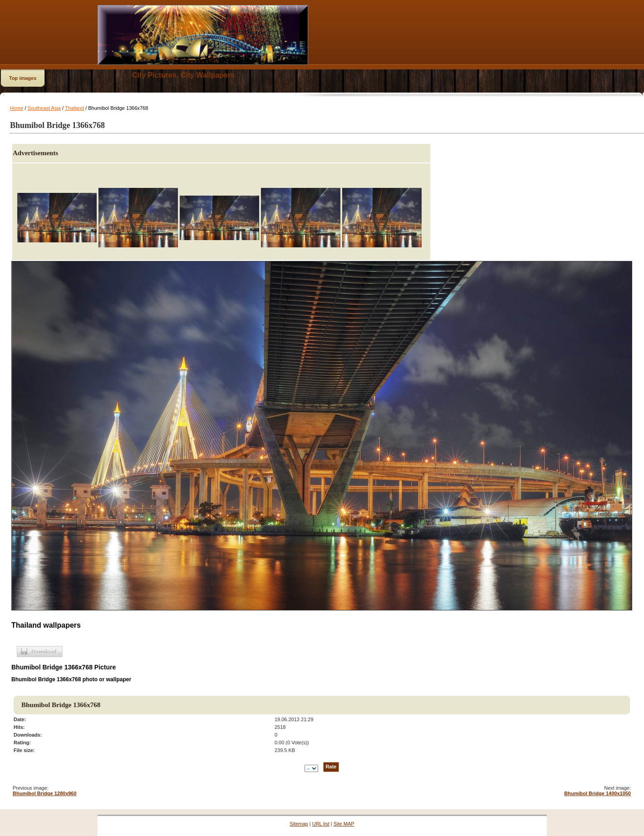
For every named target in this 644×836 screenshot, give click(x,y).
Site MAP (344, 824)
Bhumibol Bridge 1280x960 (45, 793)
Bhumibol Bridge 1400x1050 (597, 793)
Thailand (74, 108)
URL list (321, 824)
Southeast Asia (44, 108)
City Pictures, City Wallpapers (183, 75)
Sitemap (299, 824)
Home (17, 108)
